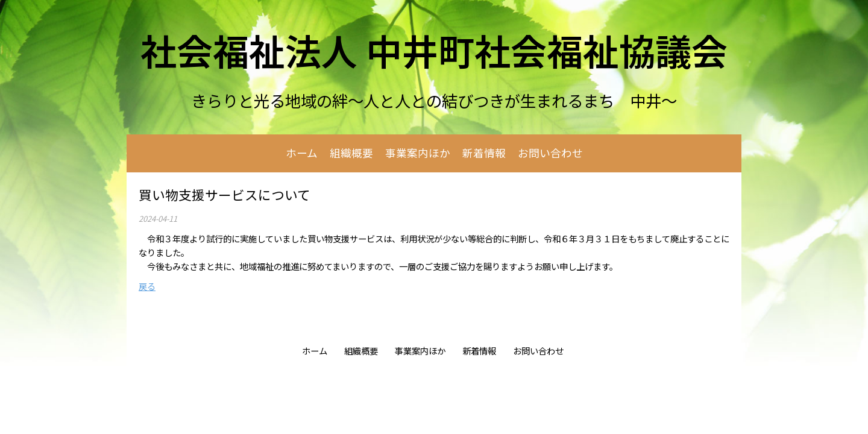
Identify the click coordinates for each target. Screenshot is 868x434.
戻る (147, 286)
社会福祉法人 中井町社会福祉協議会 (434, 50)
